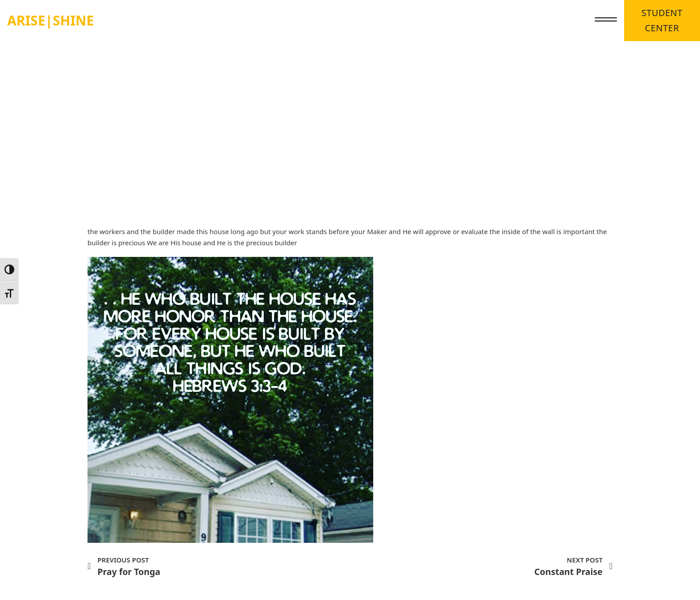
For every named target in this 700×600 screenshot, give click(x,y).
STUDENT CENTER (662, 20)
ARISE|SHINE (50, 20)
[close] (606, 21)
